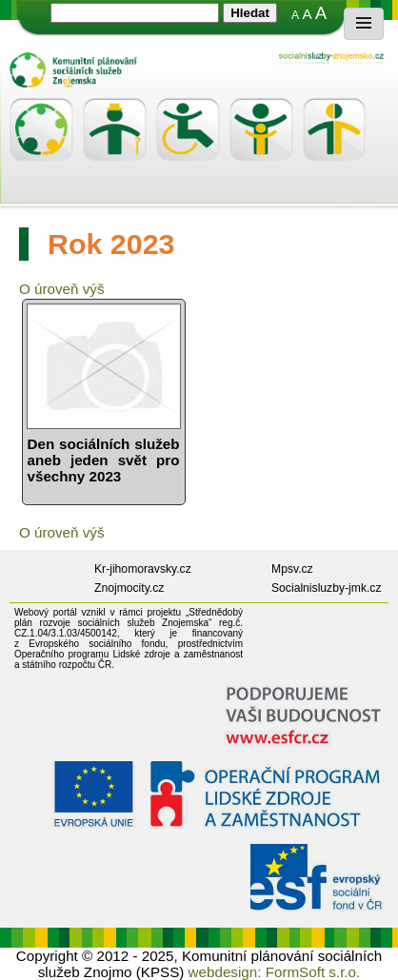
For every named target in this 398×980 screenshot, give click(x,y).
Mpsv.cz (292, 569)
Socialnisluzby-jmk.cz (327, 588)
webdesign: (225, 972)
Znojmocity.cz (129, 588)
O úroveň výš (61, 289)
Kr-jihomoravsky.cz (143, 569)
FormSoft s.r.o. (313, 972)
